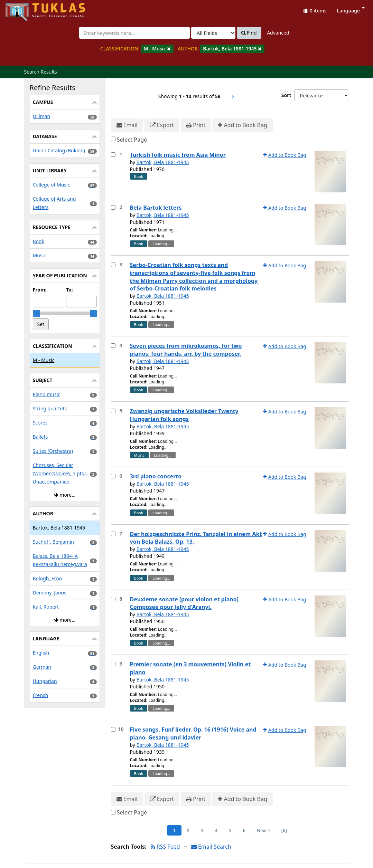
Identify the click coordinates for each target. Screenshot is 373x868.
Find (249, 33)
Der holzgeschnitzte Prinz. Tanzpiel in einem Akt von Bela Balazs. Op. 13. (196, 538)
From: (40, 290)
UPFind (22, 9)
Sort (286, 95)
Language (351, 11)
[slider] (36, 313)
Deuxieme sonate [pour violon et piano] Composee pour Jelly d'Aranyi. (184, 603)
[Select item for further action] (113, 155)
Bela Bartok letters (156, 208)
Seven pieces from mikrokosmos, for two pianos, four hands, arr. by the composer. (186, 350)
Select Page (132, 140)
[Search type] (213, 33)
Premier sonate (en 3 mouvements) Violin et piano (190, 668)
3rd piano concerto (156, 476)
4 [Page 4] (216, 830)
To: (69, 290)
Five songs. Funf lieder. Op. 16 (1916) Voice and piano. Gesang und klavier (193, 733)
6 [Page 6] (244, 830)
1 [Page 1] (174, 830)
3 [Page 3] (202, 830)
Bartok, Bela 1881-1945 (163, 162)
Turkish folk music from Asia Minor (178, 155)
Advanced (278, 33)
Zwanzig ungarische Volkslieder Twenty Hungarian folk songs (184, 415)
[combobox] (134, 33)
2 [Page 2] (188, 830)
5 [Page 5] (230, 830)
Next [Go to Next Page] (263, 830)
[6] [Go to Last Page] (284, 830)
